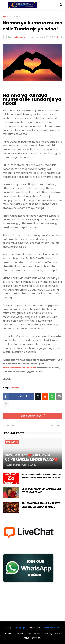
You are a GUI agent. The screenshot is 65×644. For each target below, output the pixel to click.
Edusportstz (53, 628)
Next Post (56, 425)
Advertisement (33, 638)
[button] (4, 5)
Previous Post (12, 425)
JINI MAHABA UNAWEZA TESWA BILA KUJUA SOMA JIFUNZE (41, 505)
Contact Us (33, 634)
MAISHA (16, 16)
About (19, 634)
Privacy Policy (52, 634)
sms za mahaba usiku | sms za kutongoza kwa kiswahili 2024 (41, 476)
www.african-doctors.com (19, 368)
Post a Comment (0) (33, 416)
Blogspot (22, 628)
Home (6, 16)
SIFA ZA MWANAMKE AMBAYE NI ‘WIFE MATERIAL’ (41, 491)
